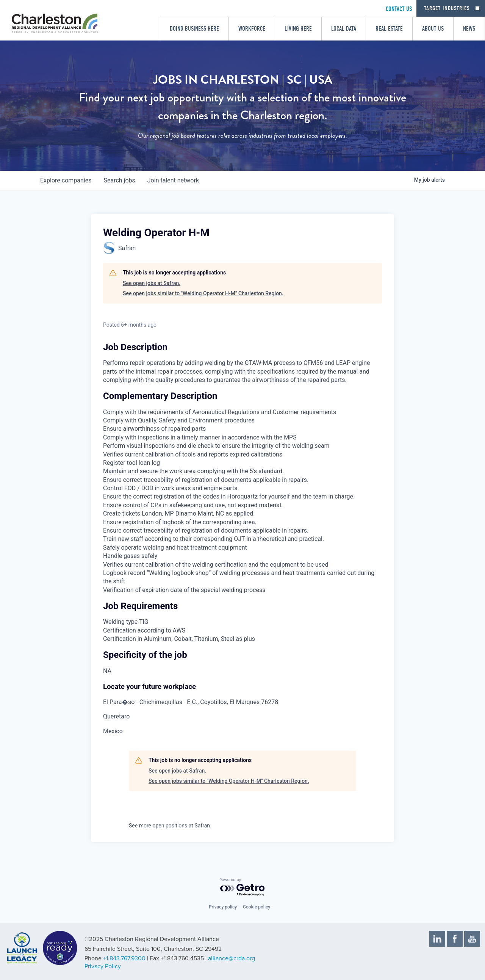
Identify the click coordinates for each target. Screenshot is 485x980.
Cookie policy (257, 907)
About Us (433, 29)
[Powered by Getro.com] (242, 887)
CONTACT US (399, 9)
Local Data (344, 29)
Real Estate (389, 29)
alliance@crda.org (232, 958)
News (469, 29)
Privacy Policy (103, 966)
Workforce (252, 29)
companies (66, 180)
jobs (119, 180)
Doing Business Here (194, 29)
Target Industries (447, 8)
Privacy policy (223, 907)
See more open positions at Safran (169, 826)
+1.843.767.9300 (124, 958)
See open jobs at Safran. (152, 283)
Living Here (298, 29)
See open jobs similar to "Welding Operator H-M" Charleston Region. (203, 293)
